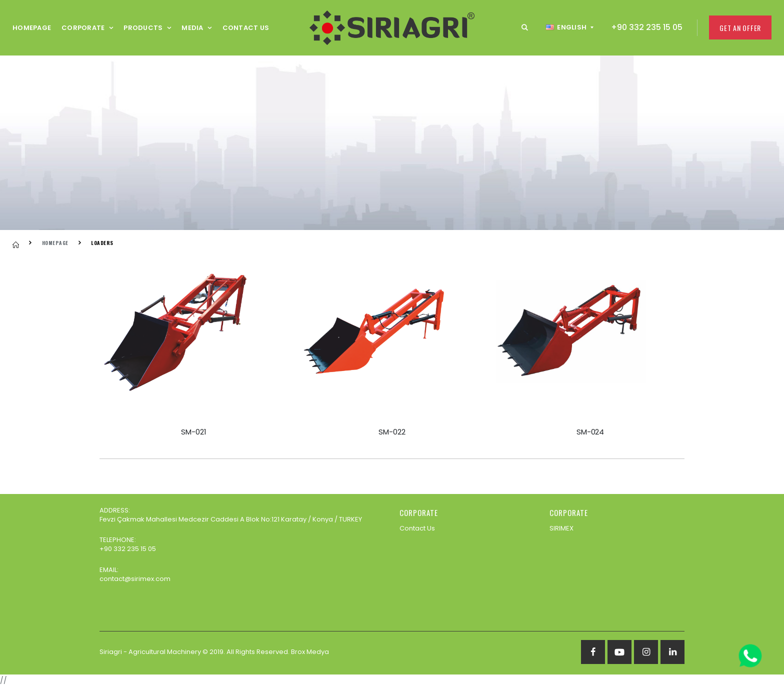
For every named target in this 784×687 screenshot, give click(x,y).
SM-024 (590, 432)
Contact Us (246, 28)
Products (143, 28)
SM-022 (392, 432)
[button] (525, 28)
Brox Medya (310, 652)
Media (192, 28)
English (566, 27)
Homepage (32, 28)
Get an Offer (740, 28)
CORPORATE (83, 28)
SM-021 (193, 432)
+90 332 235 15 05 (647, 27)
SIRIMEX (561, 528)
